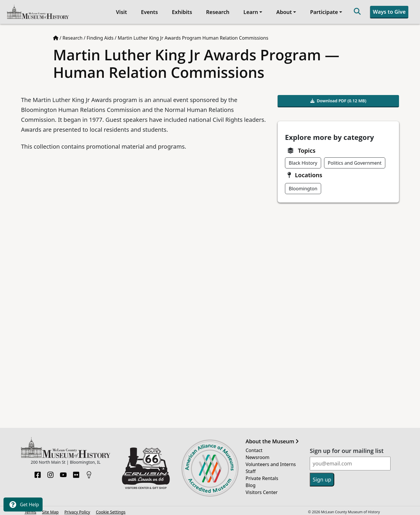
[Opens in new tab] (146, 465)
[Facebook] (38, 471)
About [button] (283, 11)
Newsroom (258, 455)
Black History (303, 161)
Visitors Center (262, 490)
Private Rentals (262, 476)
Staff (251, 469)
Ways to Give (388, 10)
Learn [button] (250, 11)
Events (148, 11)
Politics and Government (355, 161)
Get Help (23, 505)
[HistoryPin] (89, 471)
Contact (254, 448)
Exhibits (181, 11)
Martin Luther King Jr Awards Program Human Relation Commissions (193, 36)
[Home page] (56, 36)
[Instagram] (50, 471)
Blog (251, 483)
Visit (120, 11)
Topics (307, 148)
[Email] (350, 462)
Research (217, 11)
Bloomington (303, 186)
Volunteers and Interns (271, 462)
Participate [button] (323, 11)
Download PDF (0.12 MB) (338, 99)
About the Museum (272, 439)
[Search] (356, 11)
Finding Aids (100, 36)
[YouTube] (63, 471)
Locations (309, 173)
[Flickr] (76, 471)
